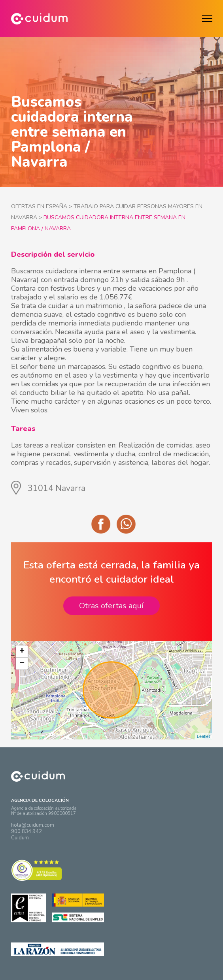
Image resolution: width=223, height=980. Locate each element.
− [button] (22, 664)
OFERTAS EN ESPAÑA (39, 206)
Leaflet (203, 736)
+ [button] (22, 651)
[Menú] (207, 19)
